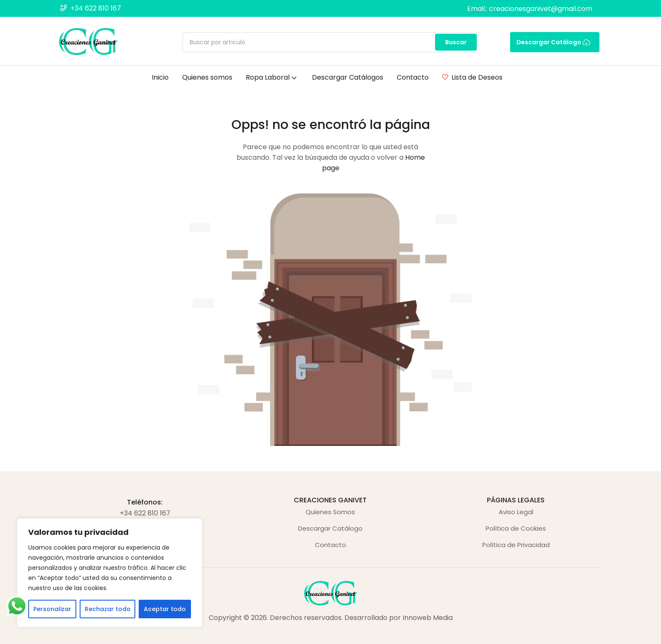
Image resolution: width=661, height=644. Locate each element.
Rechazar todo (108, 609)
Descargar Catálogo (553, 42)
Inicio (160, 77)
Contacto (413, 77)
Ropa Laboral (272, 77)
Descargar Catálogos (348, 77)
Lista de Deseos (472, 77)
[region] (110, 573)
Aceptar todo (165, 609)
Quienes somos (207, 77)
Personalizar (52, 609)
